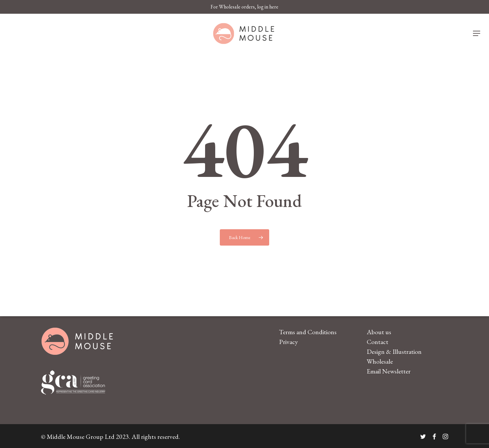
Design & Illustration (394, 352)
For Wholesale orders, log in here (244, 7)
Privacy (288, 342)
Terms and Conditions (308, 332)
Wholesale (380, 361)
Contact (377, 342)
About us (379, 332)
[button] (477, 34)
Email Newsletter (389, 371)
